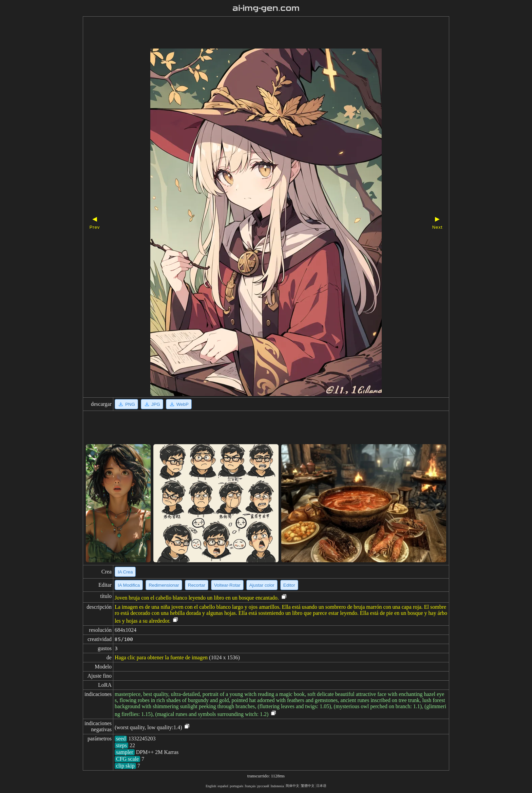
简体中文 (292, 786)
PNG (126, 404)
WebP (179, 404)
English (211, 786)
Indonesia (277, 786)
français (250, 786)
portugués (236, 786)
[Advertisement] (254, 33)
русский (263, 786)
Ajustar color (262, 585)
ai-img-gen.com (266, 8)
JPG (152, 404)
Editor (289, 585)
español (223, 786)
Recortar (197, 585)
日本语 (321, 786)
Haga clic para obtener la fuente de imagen (161, 657)
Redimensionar (164, 585)
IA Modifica (129, 585)
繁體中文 (308, 786)
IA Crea (125, 572)
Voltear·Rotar (227, 585)
